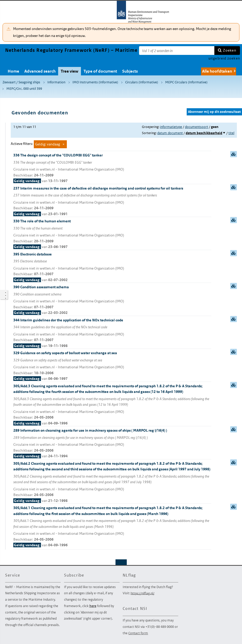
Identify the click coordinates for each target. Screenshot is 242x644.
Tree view (70, 71)
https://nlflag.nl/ (143, 593)
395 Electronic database (112, 267)
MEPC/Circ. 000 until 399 (24, 89)
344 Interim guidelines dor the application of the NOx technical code (112, 333)
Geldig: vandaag (48, 144)
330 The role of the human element (112, 234)
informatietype (171, 127)
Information (56, 82)
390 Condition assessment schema (112, 300)
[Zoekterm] (177, 51)
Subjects (130, 71)
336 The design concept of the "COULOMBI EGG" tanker (112, 168)
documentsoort (197, 127)
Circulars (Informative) (142, 82)
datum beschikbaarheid (204, 133)
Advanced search (40, 71)
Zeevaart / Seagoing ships (21, 82)
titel (231, 133)
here (93, 606)
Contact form (138, 633)
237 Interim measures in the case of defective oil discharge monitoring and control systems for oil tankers (112, 201)
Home (13, 71)
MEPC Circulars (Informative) (186, 82)
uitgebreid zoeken (224, 58)
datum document (170, 133)
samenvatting (234, 154)
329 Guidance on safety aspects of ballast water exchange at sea (112, 366)
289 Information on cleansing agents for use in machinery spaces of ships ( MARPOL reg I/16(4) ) (112, 444)
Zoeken (230, 50)
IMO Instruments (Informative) (95, 82)
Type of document (100, 71)
